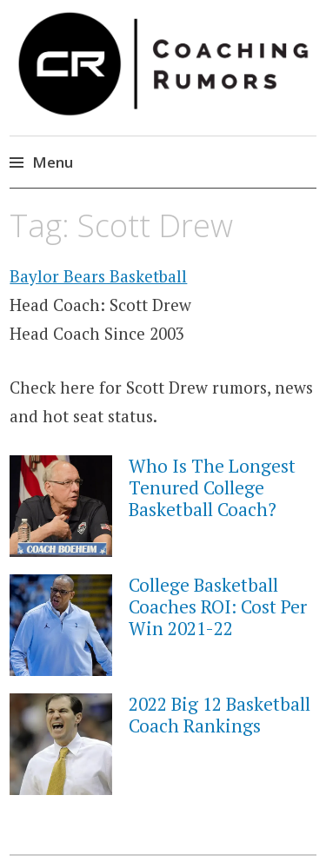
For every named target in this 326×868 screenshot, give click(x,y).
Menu (53, 162)
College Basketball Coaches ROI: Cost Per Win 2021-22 (218, 606)
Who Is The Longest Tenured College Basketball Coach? (212, 487)
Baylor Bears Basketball (98, 276)
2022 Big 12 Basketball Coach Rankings (220, 715)
